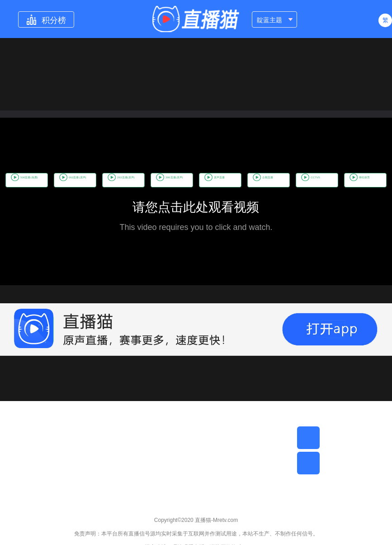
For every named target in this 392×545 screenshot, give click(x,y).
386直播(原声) (244, 171)
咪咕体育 (220, 189)
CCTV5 (170, 189)
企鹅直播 (355, 171)
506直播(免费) (45, 171)
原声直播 (303, 171)
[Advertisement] (196, 464)
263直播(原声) (177, 171)
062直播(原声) (111, 171)
